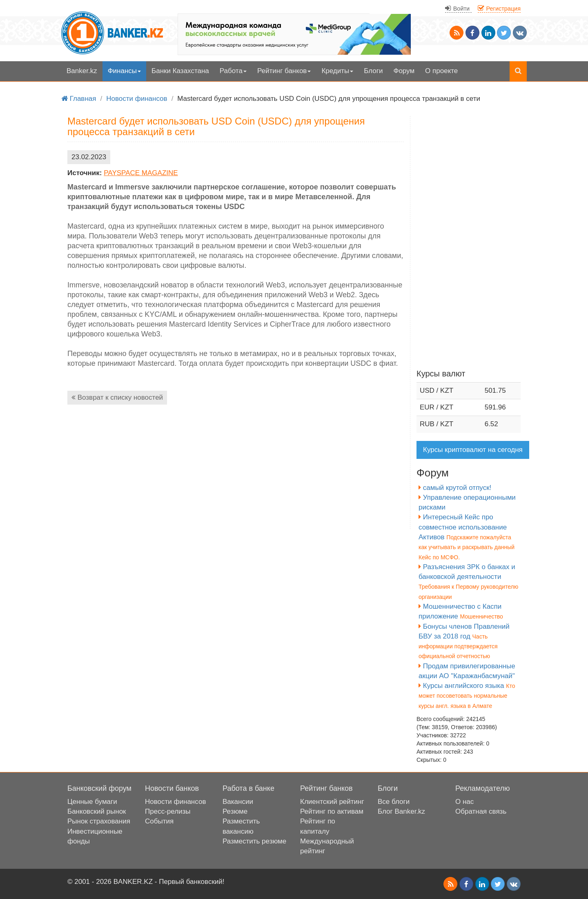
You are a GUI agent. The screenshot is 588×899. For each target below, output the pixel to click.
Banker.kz (82, 71)
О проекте (441, 71)
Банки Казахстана (180, 71)
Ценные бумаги (92, 802)
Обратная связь (481, 811)
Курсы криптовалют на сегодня (473, 450)
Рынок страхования (99, 821)
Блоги (373, 71)
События (159, 821)
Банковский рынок (97, 811)
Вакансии (238, 802)
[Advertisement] (236, 472)
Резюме (235, 811)
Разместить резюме (254, 841)
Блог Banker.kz (401, 811)
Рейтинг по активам (332, 811)
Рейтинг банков (284, 71)
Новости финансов (175, 802)
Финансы (124, 71)
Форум (404, 71)
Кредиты (337, 71)
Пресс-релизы (168, 811)
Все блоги (394, 802)
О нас (464, 802)
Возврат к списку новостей (117, 397)
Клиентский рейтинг (332, 802)
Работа (233, 71)
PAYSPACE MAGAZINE (141, 173)
